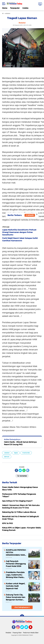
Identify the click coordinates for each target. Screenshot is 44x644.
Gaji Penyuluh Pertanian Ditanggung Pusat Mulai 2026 (16, 564)
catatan (7, 453)
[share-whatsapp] (24, 470)
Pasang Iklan (17, 633)
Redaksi (8, 633)
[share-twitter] (20, 470)
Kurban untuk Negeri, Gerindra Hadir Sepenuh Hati (15, 586)
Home (5, 8)
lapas (16, 453)
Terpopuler (15, 8)
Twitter (23, 628)
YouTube (32, 628)
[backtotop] (22, 616)
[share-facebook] (16, 470)
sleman (7, 457)
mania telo (26, 453)
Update (30, 215)
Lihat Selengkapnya (22, 607)
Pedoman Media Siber (31, 633)
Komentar (22, 476)
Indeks (25, 8)
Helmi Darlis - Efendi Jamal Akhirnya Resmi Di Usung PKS (20, 443)
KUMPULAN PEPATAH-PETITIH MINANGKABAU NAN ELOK (16, 553)
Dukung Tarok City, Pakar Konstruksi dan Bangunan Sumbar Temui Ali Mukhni (16, 597)
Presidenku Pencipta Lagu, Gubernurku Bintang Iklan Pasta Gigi (15, 575)
